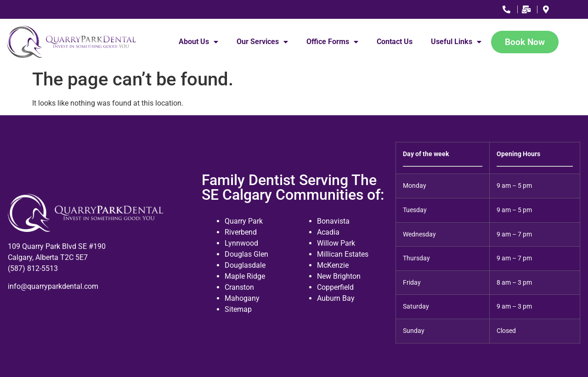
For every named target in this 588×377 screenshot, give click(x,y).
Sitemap (238, 309)
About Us (198, 42)
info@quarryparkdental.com (53, 286)
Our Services (262, 42)
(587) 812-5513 (33, 268)
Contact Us (395, 42)
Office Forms (332, 42)
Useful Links (456, 42)
